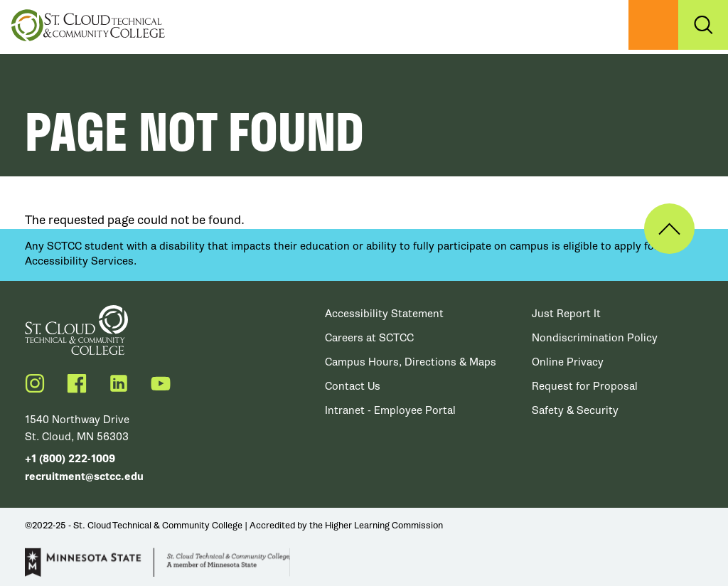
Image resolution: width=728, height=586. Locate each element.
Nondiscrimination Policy (595, 338)
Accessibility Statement (384, 314)
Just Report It (566, 314)
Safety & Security (575, 410)
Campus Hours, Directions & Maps (411, 362)
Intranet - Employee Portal (390, 410)
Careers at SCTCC (369, 338)
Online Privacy (568, 362)
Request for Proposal (585, 386)
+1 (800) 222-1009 (70, 459)
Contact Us (353, 386)
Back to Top (669, 229)
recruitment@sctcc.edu (84, 477)
